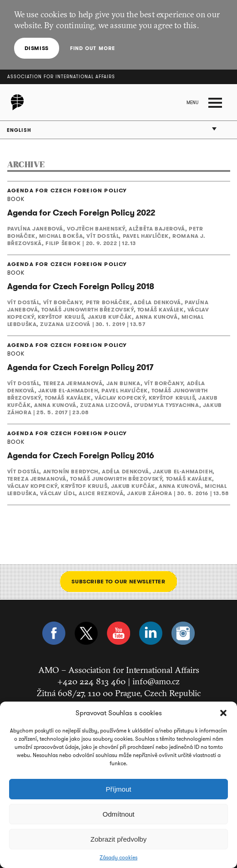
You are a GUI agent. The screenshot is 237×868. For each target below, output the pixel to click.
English (19, 130)
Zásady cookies (118, 858)
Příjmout (119, 789)
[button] (223, 713)
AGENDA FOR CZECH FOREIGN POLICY (67, 191)
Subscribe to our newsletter (118, 581)
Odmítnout (118, 814)
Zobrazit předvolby (118, 839)
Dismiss (37, 48)
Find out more (93, 48)
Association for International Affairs (61, 77)
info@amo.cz (156, 681)
